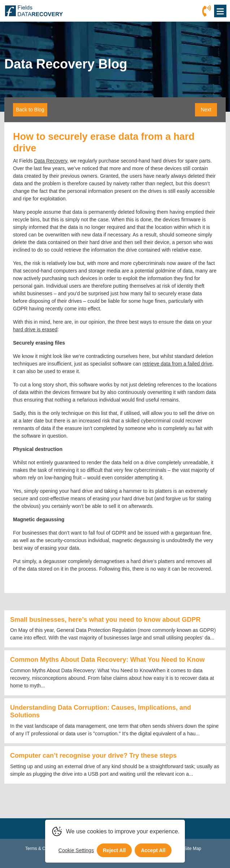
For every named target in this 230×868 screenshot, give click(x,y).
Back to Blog (30, 110)
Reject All (114, 850)
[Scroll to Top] (2, 868)
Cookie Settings (76, 850)
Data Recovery (51, 161)
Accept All (153, 850)
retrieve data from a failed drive (177, 364)
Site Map (193, 849)
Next (206, 110)
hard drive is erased (35, 329)
